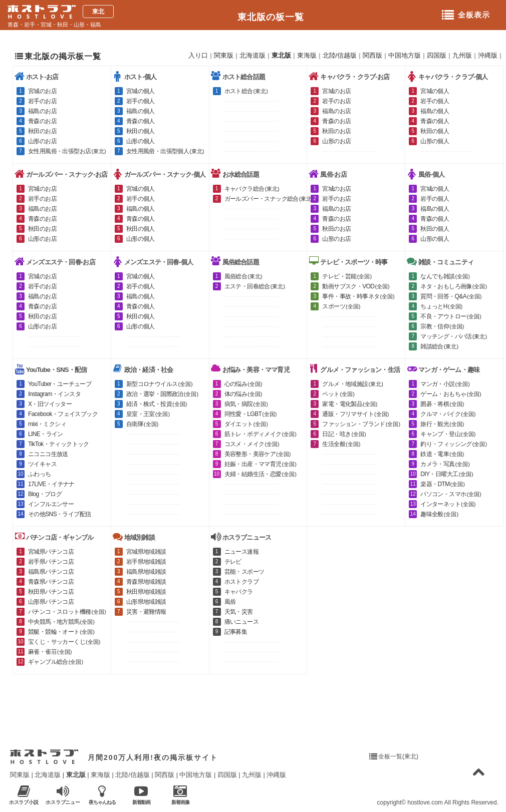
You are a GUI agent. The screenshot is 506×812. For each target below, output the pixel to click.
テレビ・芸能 (347, 276)
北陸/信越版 (340, 55)
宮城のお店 (42, 91)
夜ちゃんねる (102, 795)
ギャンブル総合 (56, 662)
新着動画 (141, 795)
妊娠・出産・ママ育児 (261, 464)
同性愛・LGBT (251, 414)
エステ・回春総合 (255, 286)
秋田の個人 (141, 131)
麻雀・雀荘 (50, 652)
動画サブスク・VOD (356, 286)
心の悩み (243, 384)
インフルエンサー (51, 504)
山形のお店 (42, 141)
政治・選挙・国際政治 (162, 394)
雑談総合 (439, 346)
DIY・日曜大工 (447, 474)
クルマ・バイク (448, 414)
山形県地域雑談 (146, 602)
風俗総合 (243, 276)
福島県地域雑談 (146, 572)
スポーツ (341, 306)
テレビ (233, 562)
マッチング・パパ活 (454, 336)
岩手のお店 (42, 101)
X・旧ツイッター (50, 404)
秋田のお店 (42, 131)
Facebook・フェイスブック (63, 414)
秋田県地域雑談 (146, 592)
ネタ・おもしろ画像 (454, 286)
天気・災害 (239, 612)
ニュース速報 (241, 552)
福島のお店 (42, 111)
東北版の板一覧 (271, 17)
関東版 (224, 55)
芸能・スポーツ (244, 572)
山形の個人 (141, 141)
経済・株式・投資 (157, 404)
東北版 (281, 55)
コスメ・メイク (252, 444)
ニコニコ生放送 (48, 454)
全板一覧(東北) (398, 756)
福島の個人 (141, 111)
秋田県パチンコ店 (51, 592)
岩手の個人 (141, 101)
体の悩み (243, 394)
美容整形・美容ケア (258, 454)
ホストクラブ (241, 582)
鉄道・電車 (442, 454)
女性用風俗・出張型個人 (165, 151)
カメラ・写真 (445, 464)
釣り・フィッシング (454, 444)
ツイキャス (42, 464)
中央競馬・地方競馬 (61, 622)
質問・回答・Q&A (451, 296)
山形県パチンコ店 (51, 602)
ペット (338, 394)
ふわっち (40, 474)
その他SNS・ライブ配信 (59, 514)
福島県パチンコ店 (51, 572)
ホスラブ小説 (24, 795)
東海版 (307, 55)
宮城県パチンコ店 (51, 552)
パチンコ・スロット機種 (67, 612)
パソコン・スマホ (451, 494)
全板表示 (466, 16)
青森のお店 (42, 121)
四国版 (437, 55)
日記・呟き (344, 434)
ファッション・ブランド (361, 424)
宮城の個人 (141, 91)
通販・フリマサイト (355, 414)
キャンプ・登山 (448, 434)
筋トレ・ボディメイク (261, 434)
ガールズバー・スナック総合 (269, 199)
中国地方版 (405, 55)
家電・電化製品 (350, 404)
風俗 (230, 602)
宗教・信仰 (442, 326)
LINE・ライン (46, 434)
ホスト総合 (246, 91)
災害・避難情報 (146, 612)
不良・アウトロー (451, 316)
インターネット (448, 504)
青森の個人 (141, 121)
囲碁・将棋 (442, 404)
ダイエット (246, 424)
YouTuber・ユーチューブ (60, 384)
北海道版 (252, 55)
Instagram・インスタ (54, 394)
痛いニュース (241, 622)
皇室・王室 (148, 414)
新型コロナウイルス (160, 384)
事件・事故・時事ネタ (358, 296)
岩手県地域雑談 (146, 562)
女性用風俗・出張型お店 (67, 151)
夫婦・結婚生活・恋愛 (261, 474)
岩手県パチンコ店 (51, 562)
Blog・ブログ (45, 494)
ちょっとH (441, 306)
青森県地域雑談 (146, 582)
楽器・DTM (443, 484)
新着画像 (180, 795)
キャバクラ (239, 592)
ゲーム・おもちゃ (451, 394)
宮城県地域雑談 (146, 552)
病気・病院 (246, 404)
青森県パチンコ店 (51, 582)
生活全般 (341, 444)
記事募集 (236, 632)
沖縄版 (488, 55)
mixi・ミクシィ (47, 424)
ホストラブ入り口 (44, 757)
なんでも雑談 (445, 276)
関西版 (372, 55)
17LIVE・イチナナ (51, 484)
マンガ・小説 (445, 384)
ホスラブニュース (63, 795)
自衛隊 (143, 424)
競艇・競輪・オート (61, 632)
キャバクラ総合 (252, 189)
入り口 (198, 55)
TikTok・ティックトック (59, 444)
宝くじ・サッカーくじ (64, 642)
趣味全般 (439, 514)
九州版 (462, 55)
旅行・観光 (442, 424)
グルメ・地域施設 (353, 384)
